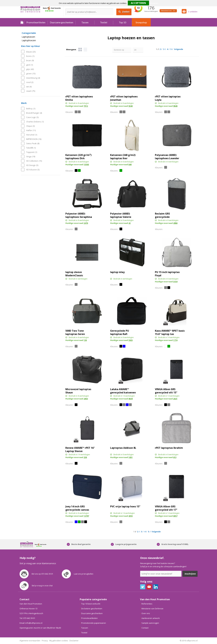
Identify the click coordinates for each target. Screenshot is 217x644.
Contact (145, 628)
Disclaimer (74, 641)
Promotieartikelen (36, 22)
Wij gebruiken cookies (59, 641)
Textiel (104, 22)
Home (22, 22)
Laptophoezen (29, 40)
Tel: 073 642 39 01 (27, 618)
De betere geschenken (92, 609)
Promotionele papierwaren (94, 623)
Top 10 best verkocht (91, 604)
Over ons (146, 613)
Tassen (85, 22)
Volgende (179, 49)
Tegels (80, 50)
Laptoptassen (28, 37)
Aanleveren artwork (151, 618)
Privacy (45, 641)
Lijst (85, 50)
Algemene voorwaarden (30, 641)
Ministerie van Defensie (152, 609)
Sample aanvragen (150, 623)
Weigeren (154, 3)
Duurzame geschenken (62, 22)
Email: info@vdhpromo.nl (31, 623)
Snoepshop (141, 22)
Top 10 (123, 22)
